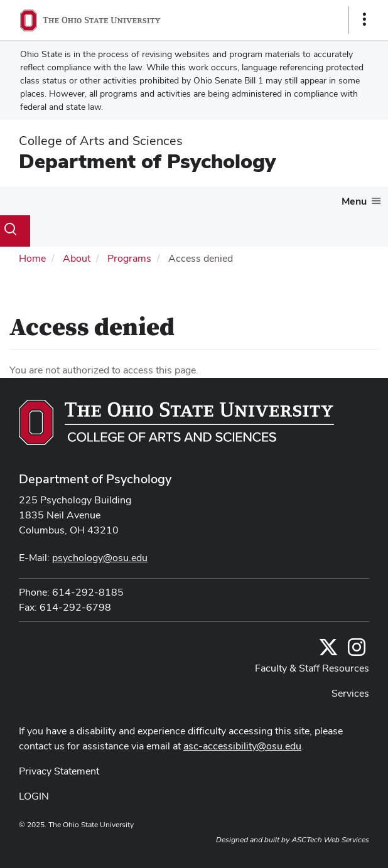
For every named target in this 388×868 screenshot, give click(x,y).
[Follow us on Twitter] (328, 651)
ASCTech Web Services (330, 840)
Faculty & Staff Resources (312, 668)
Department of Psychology (147, 161)
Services (350, 693)
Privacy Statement (59, 771)
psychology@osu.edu (100, 558)
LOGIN (34, 796)
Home (32, 258)
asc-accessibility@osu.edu (242, 746)
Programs (129, 258)
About (77, 258)
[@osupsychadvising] (357, 651)
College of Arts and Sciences (101, 141)
